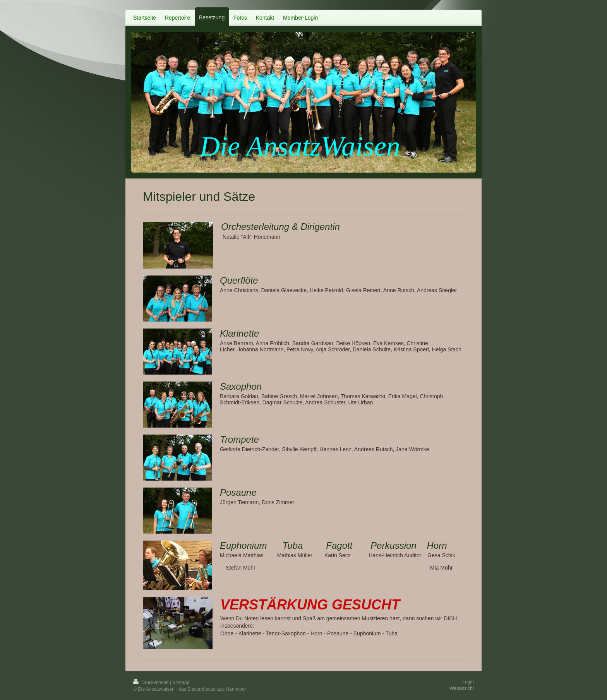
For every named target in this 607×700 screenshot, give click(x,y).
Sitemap (181, 683)
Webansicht (462, 688)
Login (468, 682)
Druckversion (152, 683)
